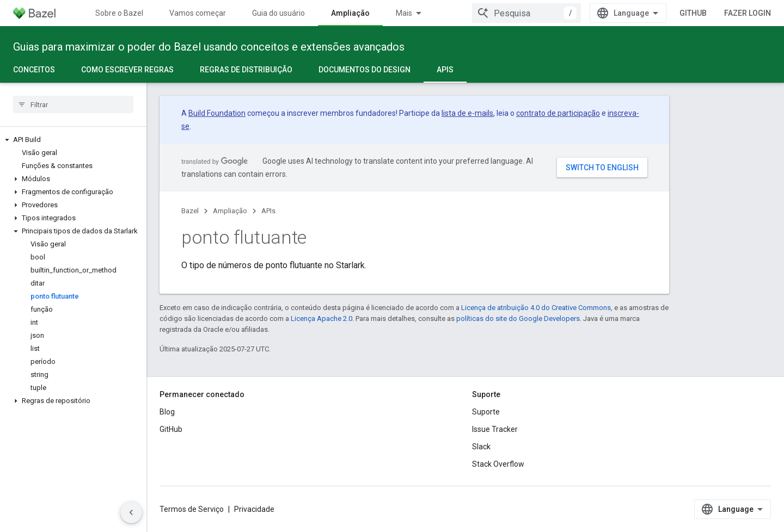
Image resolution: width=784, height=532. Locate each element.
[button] (73, 140)
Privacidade (254, 509)
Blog (167, 412)
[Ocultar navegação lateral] (131, 512)
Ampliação (230, 211)
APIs (268, 211)
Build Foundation (217, 113)
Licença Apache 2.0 (321, 318)
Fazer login (748, 13)
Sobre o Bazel (119, 13)
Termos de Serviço (192, 509)
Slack (481, 447)
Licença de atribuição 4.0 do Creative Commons (536, 308)
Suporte (486, 412)
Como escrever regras (127, 70)
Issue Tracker (495, 429)
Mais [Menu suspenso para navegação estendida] (404, 13)
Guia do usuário (278, 13)
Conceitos (34, 70)
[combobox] (526, 13)
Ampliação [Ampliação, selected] (350, 13)
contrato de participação (558, 113)
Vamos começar (198, 13)
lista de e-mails (467, 113)
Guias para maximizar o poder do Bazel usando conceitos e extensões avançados (209, 47)
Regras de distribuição (246, 70)
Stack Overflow (498, 464)
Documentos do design (365, 70)
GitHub (693, 13)
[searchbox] (73, 104)
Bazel (190, 211)
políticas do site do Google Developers (518, 318)
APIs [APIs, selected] (445, 70)
